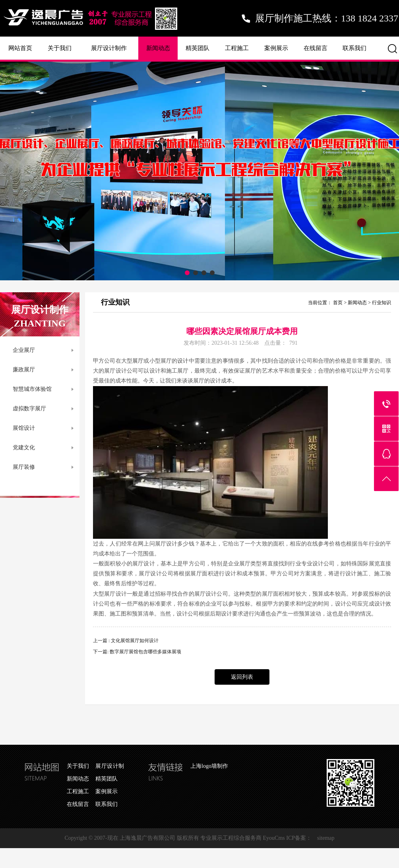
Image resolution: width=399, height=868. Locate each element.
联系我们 (354, 48)
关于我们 (60, 48)
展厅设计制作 (109, 48)
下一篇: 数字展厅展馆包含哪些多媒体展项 (137, 652)
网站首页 (20, 48)
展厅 (138, 361)
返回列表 (242, 677)
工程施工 (237, 48)
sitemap (326, 838)
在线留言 (316, 48)
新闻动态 (158, 48)
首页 (338, 303)
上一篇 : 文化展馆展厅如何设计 (126, 641)
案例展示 (276, 48)
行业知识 (382, 303)
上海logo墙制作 (209, 766)
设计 (183, 361)
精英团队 (198, 48)
